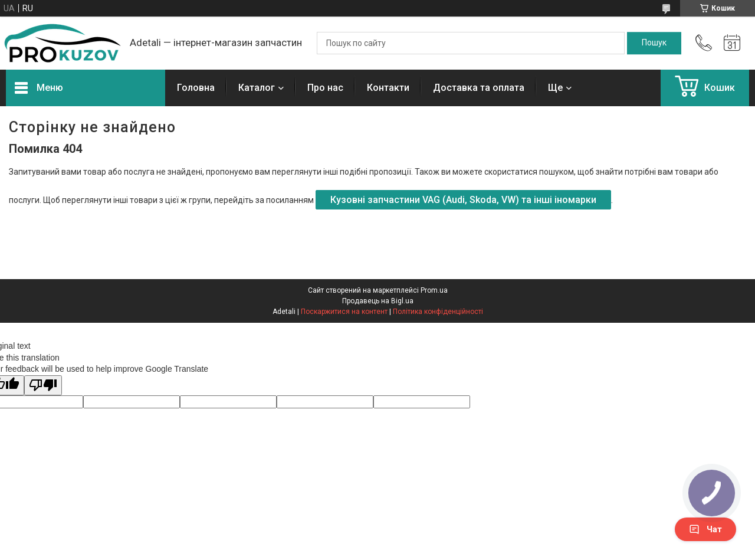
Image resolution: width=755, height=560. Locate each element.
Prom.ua (434, 290)
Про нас (325, 88)
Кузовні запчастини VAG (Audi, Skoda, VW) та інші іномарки (463, 200)
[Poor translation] (43, 386)
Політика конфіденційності (438, 312)
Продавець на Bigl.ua (378, 301)
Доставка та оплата (479, 88)
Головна (196, 88)
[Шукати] (654, 43)
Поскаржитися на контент (344, 312)
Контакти (388, 88)
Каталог (257, 88)
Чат (705, 529)
